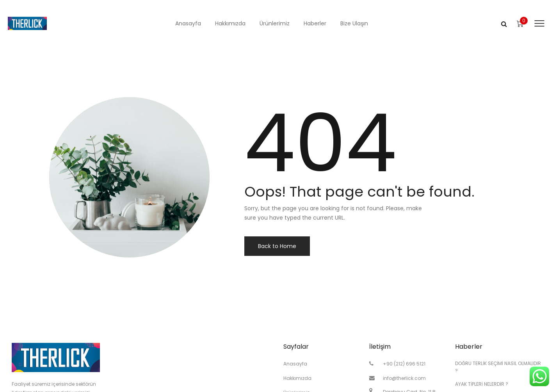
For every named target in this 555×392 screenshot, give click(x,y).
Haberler (315, 23)
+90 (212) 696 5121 (404, 364)
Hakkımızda (230, 23)
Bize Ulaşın (354, 23)
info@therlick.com (404, 378)
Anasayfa (188, 23)
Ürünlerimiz (275, 23)
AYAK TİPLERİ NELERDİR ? (482, 384)
